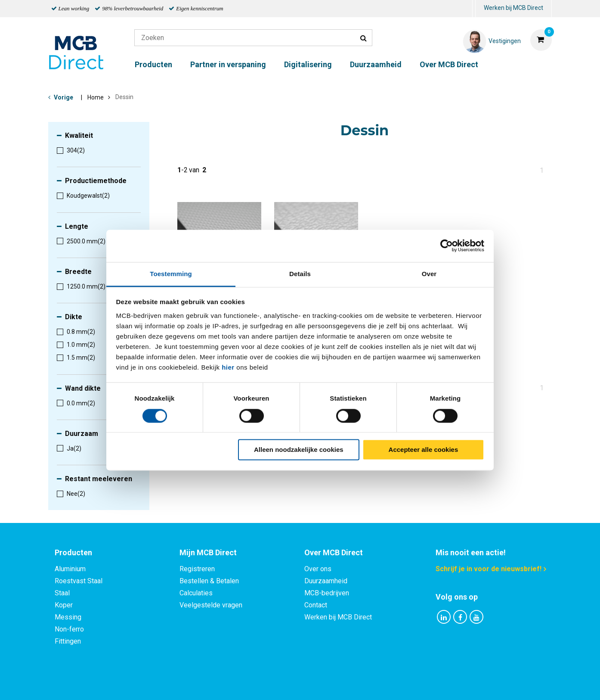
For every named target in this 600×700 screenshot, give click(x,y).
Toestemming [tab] (171, 274)
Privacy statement (207, 684)
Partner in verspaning (228, 64)
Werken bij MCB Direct (513, 8)
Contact (316, 605)
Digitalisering (308, 64)
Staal (62, 593)
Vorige (63, 97)
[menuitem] (474, 9)
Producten (153, 64)
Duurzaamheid (376, 64)
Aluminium (70, 569)
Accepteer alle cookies (424, 450)
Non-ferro (69, 629)
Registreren (197, 569)
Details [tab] (300, 274)
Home (96, 97)
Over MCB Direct (449, 64)
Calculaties (196, 593)
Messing (68, 617)
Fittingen (68, 641)
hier (228, 367)
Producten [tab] (73, 552)
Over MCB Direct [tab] (334, 552)
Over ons (318, 569)
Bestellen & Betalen (209, 581)
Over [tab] (429, 274)
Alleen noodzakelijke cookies (299, 450)
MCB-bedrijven (327, 593)
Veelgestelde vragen (211, 605)
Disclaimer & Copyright (422, 684)
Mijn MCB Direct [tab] (208, 552)
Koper (64, 605)
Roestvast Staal (79, 581)
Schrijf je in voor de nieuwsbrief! (489, 569)
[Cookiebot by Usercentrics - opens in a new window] (447, 246)
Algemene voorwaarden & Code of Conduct (311, 684)
